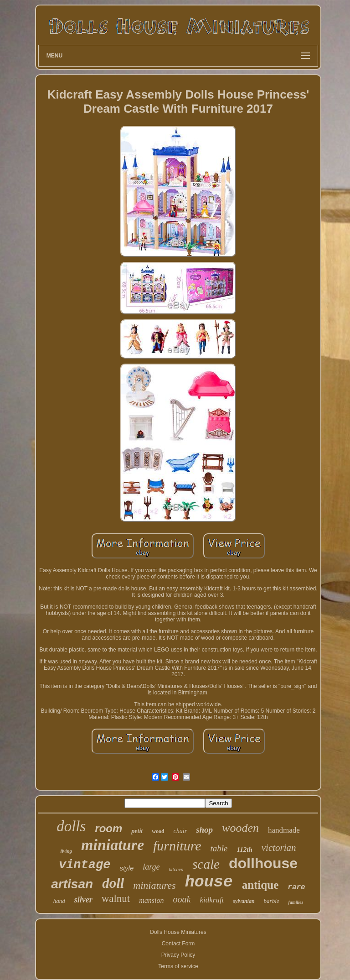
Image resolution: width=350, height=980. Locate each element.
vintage (85, 865)
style (126, 868)
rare (296, 887)
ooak (182, 899)
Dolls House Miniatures (178, 932)
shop (204, 830)
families (296, 902)
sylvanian (244, 901)
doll (113, 883)
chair (180, 831)
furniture (177, 846)
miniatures (154, 885)
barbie (272, 901)
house (209, 882)
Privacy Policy (178, 955)
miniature (113, 845)
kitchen (176, 869)
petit (137, 831)
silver (83, 900)
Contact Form (178, 944)
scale (206, 864)
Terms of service (178, 966)
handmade (284, 830)
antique (260, 885)
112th (245, 850)
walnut (116, 899)
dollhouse (263, 863)
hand (59, 901)
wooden (240, 828)
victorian (279, 848)
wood (158, 831)
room (108, 828)
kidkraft (212, 900)
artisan (72, 884)
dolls (71, 826)
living (66, 851)
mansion (151, 900)
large (151, 867)
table (219, 848)
